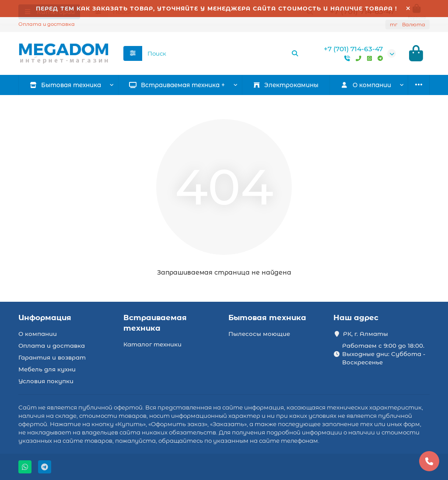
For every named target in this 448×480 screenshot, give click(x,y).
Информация (45, 318)
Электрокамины (286, 85)
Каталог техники (152, 344)
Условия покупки (46, 381)
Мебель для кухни (47, 369)
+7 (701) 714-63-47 (353, 49)
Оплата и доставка (47, 24)
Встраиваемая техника (155, 323)
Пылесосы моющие (259, 334)
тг (408, 25)
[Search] (223, 54)
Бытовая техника (66, 85)
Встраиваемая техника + (177, 85)
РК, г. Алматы (366, 334)
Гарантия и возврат (52, 357)
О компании (38, 334)
